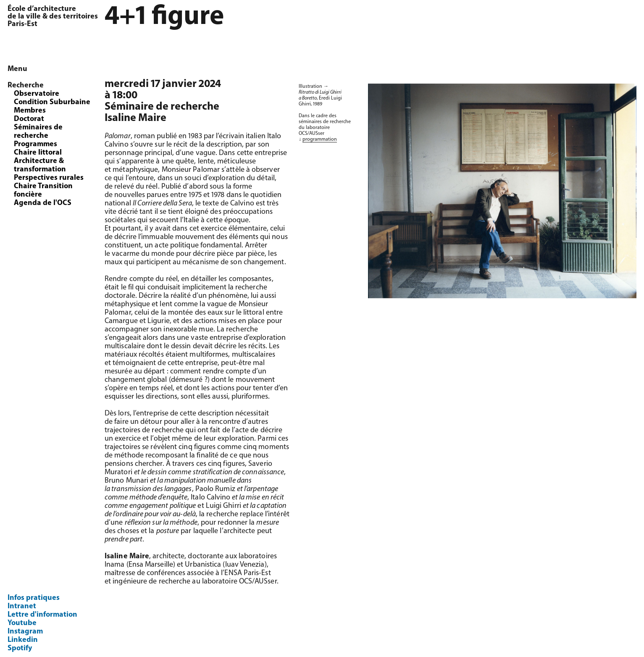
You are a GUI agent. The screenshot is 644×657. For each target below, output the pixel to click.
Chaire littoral (38, 153)
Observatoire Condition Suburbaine (52, 98)
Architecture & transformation (40, 165)
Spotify (20, 648)
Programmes (35, 144)
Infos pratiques (34, 598)
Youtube (22, 623)
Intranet (22, 606)
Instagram (25, 632)
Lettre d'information (42, 615)
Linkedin (23, 640)
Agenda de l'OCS (43, 203)
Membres (30, 111)
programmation (320, 139)
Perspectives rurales (49, 178)
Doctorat (29, 119)
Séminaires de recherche (38, 132)
